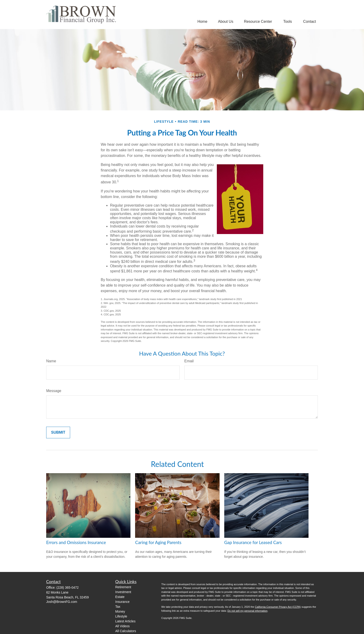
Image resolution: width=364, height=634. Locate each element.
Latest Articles (125, 621)
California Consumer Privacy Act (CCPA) (278, 607)
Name (51, 361)
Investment (123, 592)
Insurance (122, 602)
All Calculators (126, 631)
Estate (120, 597)
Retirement (123, 587)
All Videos (123, 626)
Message (54, 391)
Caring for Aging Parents (158, 542)
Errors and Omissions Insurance (76, 542)
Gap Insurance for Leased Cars (253, 542)
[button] (202, 21)
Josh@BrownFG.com (62, 602)
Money (120, 611)
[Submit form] (58, 433)
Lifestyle (121, 616)
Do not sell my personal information (247, 611)
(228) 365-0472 (68, 588)
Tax (118, 607)
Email (189, 361)
